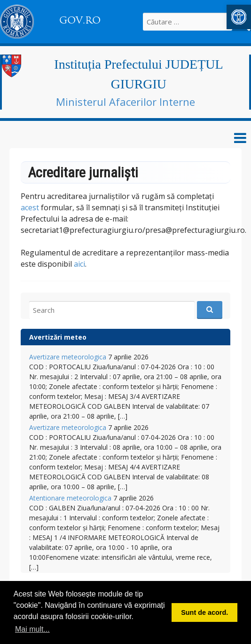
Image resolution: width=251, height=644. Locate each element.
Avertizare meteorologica (68, 357)
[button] (239, 17)
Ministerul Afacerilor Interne (125, 102)
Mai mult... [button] (32, 629)
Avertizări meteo (58, 337)
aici (79, 264)
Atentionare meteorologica (70, 498)
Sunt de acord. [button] (204, 612)
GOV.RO (80, 20)
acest (30, 207)
